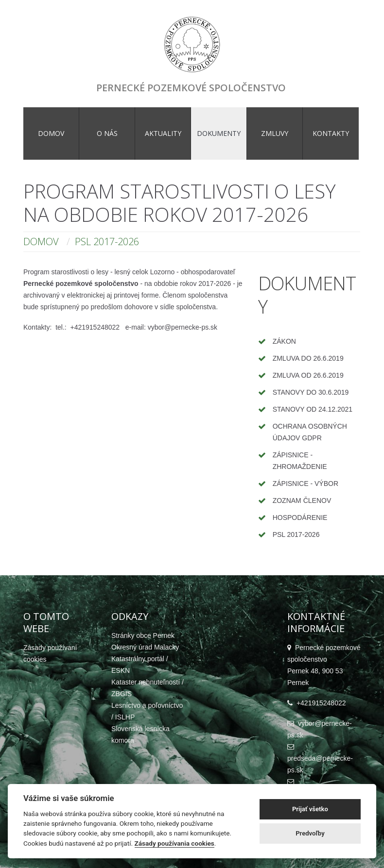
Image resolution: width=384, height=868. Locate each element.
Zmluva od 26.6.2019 (308, 375)
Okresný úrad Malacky (145, 647)
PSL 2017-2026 (296, 534)
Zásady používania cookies (175, 843)
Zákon (284, 341)
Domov (41, 242)
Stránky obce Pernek (143, 635)
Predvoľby (310, 833)
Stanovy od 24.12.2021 (313, 409)
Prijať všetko (310, 809)
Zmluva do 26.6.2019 (308, 358)
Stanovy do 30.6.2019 (311, 392)
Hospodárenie (300, 517)
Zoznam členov (302, 501)
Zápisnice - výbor (305, 484)
